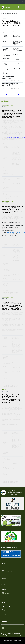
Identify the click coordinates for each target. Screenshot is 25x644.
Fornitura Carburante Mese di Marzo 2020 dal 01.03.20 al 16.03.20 (11, 23)
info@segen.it (5, 614)
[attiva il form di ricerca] (19, 7)
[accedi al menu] (22, 7)
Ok (8, 642)
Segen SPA (8, 7)
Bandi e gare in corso (8, 105)
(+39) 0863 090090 (6, 593)
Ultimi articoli (5, 101)
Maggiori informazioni (13, 642)
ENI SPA (5, 81)
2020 (14, 73)
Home (2, 12)
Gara (7, 12)
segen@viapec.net (6, 611)
